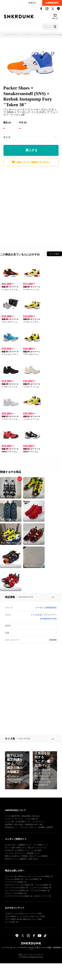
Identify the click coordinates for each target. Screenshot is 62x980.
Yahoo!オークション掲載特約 (16, 859)
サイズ (7, 137)
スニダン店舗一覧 (31, 819)
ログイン (32, 3)
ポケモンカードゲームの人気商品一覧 (19, 885)
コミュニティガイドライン (15, 853)
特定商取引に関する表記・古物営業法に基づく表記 (24, 824)
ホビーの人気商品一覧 (33, 879)
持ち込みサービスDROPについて (17, 850)
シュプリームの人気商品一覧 (41, 888)
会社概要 (41, 827)
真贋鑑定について (25, 845)
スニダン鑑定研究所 (12, 816)
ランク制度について (41, 845)
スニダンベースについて (14, 819)
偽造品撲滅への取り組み (31, 816)
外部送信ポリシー (12, 827)
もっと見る (54, 254)
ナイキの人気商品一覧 (43, 885)
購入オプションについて (37, 848)
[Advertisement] (31, 206)
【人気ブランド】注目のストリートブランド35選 (23, 914)
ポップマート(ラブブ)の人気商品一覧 (19, 896)
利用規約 (25, 856)
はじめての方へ (11, 845)
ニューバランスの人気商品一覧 (17, 890)
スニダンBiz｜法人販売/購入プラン (18, 822)
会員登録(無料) (52, 3)
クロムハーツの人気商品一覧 (16, 893)
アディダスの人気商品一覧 (40, 890)
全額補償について (33, 853)
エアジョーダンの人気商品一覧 (17, 888)
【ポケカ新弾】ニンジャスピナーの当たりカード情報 (25, 916)
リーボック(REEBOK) (46, 608)
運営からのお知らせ (12, 856)
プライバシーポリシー (28, 827)
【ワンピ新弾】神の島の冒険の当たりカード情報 (23, 919)
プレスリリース (38, 822)
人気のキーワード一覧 (42, 896)
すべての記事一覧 (12, 922)
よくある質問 (36, 850)
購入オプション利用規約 (39, 856)
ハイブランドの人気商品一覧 (16, 882)
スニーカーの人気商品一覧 (43, 876)
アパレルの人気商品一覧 (14, 879)
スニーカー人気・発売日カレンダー (18, 876)
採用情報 (50, 827)
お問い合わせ (33, 859)
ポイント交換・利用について (16, 848)
